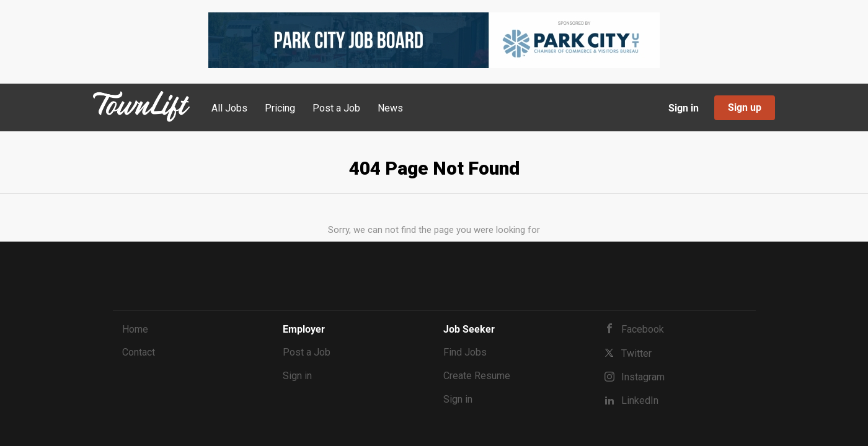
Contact (139, 352)
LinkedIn (640, 400)
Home (135, 329)
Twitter (636, 353)
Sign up (745, 107)
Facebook (643, 329)
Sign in (684, 108)
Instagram (643, 377)
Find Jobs (465, 352)
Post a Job (307, 352)
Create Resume (477, 376)
